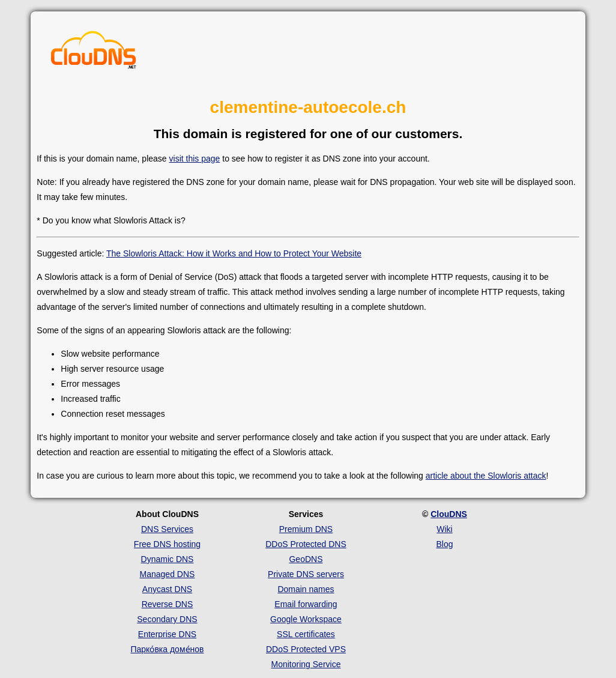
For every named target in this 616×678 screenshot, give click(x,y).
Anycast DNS (167, 589)
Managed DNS (168, 574)
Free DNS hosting (167, 544)
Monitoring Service (306, 664)
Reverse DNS (168, 604)
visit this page (195, 159)
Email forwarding (306, 604)
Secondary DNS (167, 619)
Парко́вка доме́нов (167, 649)
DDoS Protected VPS (306, 649)
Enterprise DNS (167, 634)
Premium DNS (306, 529)
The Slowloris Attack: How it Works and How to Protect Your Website (234, 253)
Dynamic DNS (168, 559)
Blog (444, 544)
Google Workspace (306, 619)
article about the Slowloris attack (486, 476)
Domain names (306, 589)
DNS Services (167, 529)
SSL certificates (306, 634)
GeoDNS (306, 559)
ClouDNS (449, 514)
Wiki (444, 529)
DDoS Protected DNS (306, 544)
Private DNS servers (306, 574)
